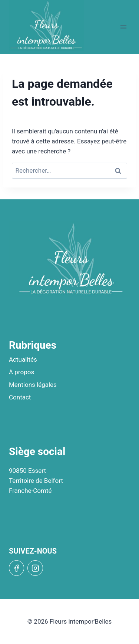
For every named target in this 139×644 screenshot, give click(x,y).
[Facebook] (16, 568)
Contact (20, 397)
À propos (21, 372)
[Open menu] (123, 27)
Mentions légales (33, 385)
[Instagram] (35, 568)
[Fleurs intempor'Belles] (47, 26)
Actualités (23, 359)
